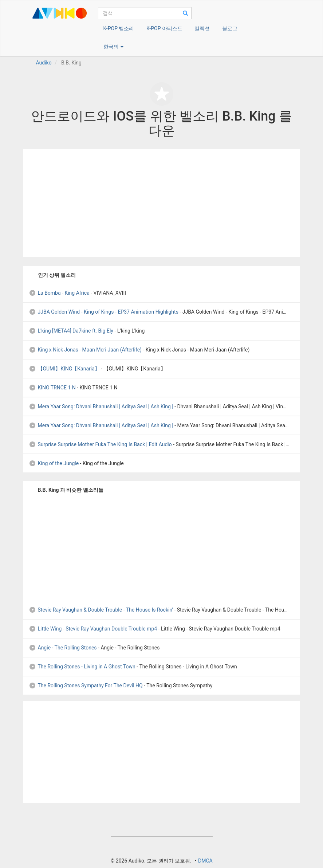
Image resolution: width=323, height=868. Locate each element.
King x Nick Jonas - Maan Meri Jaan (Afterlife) (85, 350)
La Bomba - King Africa (59, 293)
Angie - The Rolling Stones (63, 648)
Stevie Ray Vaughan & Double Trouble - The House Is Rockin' (101, 610)
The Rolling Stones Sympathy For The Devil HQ (86, 686)
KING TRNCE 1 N (52, 388)
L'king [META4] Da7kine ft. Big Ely (71, 331)
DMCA (205, 861)
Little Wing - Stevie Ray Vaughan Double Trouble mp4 (93, 629)
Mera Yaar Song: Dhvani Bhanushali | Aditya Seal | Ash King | (101, 406)
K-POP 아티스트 (164, 28)
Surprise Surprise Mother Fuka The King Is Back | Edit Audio (100, 444)
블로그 (230, 28)
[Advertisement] (162, 203)
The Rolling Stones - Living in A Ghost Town (82, 667)
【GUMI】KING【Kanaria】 (64, 369)
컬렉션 (202, 28)
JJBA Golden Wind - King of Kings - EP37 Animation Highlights (104, 312)
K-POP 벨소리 (119, 28)
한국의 (113, 47)
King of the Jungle (54, 463)
